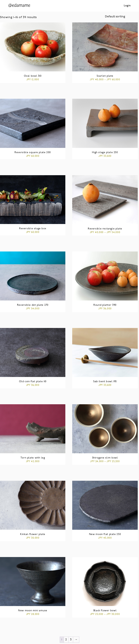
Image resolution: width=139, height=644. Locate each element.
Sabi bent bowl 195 (105, 382)
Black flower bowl (105, 611)
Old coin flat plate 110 (33, 382)
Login (127, 6)
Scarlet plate (105, 76)
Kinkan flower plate (33, 534)
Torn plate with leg (33, 458)
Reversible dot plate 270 (33, 305)
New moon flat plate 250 (105, 534)
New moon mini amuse (33, 611)
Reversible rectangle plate (105, 229)
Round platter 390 (105, 305)
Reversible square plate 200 (33, 153)
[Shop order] (122, 17)
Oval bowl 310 (33, 76)
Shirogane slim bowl (105, 458)
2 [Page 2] (66, 640)
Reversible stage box (33, 229)
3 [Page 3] (71, 640)
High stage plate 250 (105, 153)
